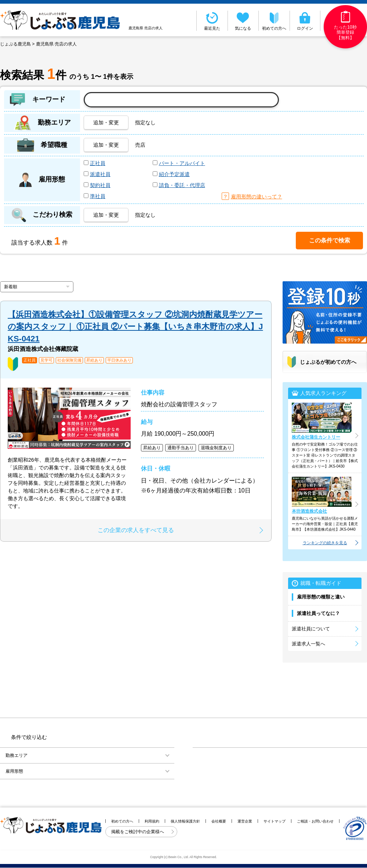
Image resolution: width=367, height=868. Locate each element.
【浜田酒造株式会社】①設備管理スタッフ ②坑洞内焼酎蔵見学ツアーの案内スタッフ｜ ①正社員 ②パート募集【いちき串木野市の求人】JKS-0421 (135, 327)
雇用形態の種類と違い (321, 597)
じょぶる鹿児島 (15, 44)
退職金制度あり (216, 448)
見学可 (46, 360)
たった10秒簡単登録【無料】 (345, 25)
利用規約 (152, 821)
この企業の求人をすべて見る (136, 530)
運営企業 (245, 821)
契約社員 (100, 185)
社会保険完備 (69, 360)
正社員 (98, 163)
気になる (243, 21)
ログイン (305, 21)
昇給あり (94, 360)
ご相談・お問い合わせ (315, 821)
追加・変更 (106, 122)
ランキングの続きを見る (325, 543)
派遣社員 (100, 174)
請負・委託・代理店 (182, 185)
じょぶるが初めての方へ (328, 362)
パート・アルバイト (182, 163)
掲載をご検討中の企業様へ (138, 832)
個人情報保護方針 (185, 821)
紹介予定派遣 (174, 174)
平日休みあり (119, 360)
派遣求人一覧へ (308, 644)
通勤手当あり (181, 448)
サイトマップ (275, 821)
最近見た (212, 21)
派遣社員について (311, 629)
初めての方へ (274, 21)
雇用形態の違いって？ (257, 197)
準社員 (98, 196)
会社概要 (219, 821)
